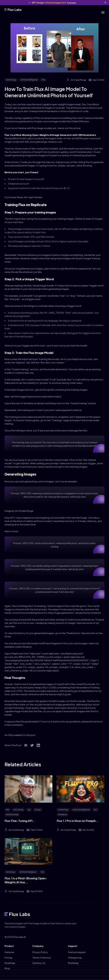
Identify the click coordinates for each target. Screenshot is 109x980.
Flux (84, 104)
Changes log (75, 958)
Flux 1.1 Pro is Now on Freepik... (78, 821)
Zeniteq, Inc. (39, 963)
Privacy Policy (40, 952)
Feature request (77, 952)
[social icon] (26, 745)
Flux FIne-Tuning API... (20, 821)
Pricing (8, 958)
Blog (7, 968)
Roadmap (10, 963)
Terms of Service (42, 958)
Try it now (71, 3)
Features (9, 952)
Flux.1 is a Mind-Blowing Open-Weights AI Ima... (26, 880)
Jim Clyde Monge (78, 80)
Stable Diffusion (80, 121)
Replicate (15, 184)
